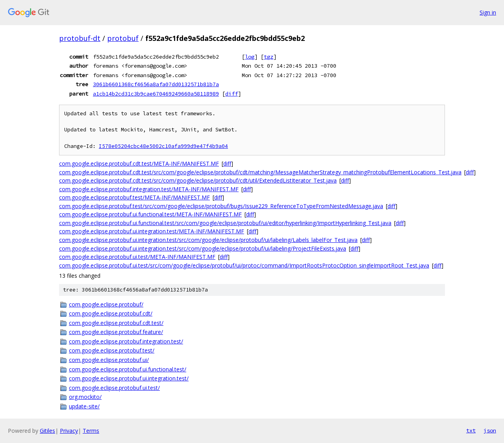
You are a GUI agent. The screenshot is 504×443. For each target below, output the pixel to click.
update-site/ (84, 406)
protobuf (123, 38)
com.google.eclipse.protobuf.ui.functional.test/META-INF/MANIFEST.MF (150, 214)
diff (232, 94)
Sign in (488, 12)
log (250, 57)
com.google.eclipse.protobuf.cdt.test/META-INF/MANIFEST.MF (139, 163)
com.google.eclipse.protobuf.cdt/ (111, 313)
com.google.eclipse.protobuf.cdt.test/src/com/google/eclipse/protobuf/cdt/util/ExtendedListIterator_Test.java (198, 180)
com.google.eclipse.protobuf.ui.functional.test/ (128, 369)
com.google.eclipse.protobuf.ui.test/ (114, 388)
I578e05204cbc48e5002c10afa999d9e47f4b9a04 (163, 146)
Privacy (69, 431)
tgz (269, 57)
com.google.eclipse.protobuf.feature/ (116, 332)
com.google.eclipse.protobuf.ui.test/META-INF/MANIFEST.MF (137, 257)
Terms (91, 431)
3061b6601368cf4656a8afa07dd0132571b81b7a (156, 84)
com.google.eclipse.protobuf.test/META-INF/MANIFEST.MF (134, 197)
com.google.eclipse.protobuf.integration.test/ (126, 341)
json (490, 430)
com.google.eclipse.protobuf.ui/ (109, 360)
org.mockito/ (85, 397)
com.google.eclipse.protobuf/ (106, 304)
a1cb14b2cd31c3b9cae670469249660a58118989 (156, 94)
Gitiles (47, 431)
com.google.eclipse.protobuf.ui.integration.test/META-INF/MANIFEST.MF (152, 231)
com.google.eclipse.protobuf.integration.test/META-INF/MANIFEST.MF (149, 189)
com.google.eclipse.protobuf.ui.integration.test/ (129, 378)
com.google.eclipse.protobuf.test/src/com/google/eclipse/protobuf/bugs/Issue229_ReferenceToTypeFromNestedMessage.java (221, 206)
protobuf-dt (80, 38)
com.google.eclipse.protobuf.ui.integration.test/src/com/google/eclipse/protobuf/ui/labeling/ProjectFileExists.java (203, 248)
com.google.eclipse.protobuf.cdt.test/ (116, 323)
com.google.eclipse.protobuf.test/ (112, 350)
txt (471, 430)
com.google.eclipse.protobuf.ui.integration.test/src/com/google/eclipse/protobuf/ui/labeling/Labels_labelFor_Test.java (208, 240)
